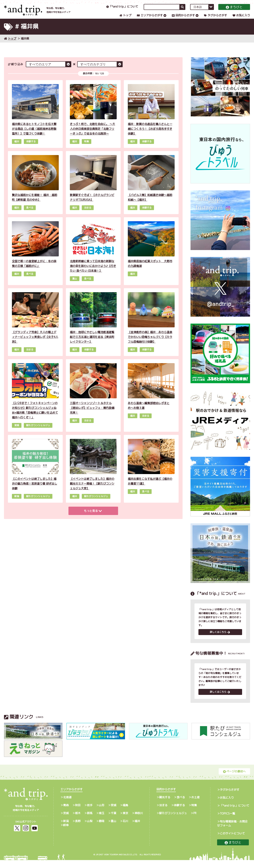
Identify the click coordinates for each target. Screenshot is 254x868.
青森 (66, 813)
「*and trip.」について (122, 10)
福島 (125, 813)
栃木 (78, 821)
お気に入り (241, 19)
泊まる (163, 813)
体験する (179, 813)
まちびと (234, 11)
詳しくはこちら (220, 639)
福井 (137, 829)
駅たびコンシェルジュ (173, 821)
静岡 (102, 829)
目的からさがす (183, 19)
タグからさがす (216, 19)
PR (195, 821)
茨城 (66, 821)
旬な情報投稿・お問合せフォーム (232, 831)
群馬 (90, 821)
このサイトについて (232, 841)
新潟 (66, 829)
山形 (102, 813)
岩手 (90, 813)
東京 (125, 821)
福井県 (25, 45)
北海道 (67, 805)
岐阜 (66, 833)
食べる (181, 805)
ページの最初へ (234, 779)
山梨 (90, 829)
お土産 (195, 805)
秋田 (78, 813)
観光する (165, 805)
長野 (78, 829)
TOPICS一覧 (228, 821)
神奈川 (139, 821)
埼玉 (102, 821)
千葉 (114, 821)
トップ (125, 19)
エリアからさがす (150, 19)
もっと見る (93, 517)
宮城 (114, 813)
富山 (114, 829)
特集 (194, 813)
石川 (125, 829)
